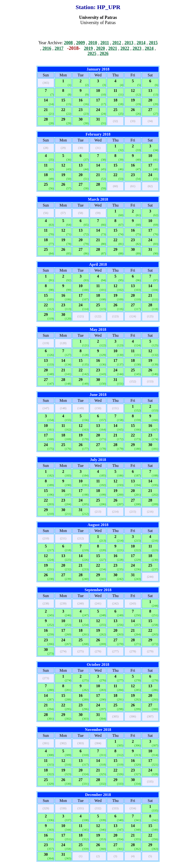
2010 (93, 43)
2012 (117, 43)
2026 (104, 54)
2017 (59, 48)
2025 (92, 54)
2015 (153, 43)
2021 (113, 48)
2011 (105, 43)
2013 (129, 43)
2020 (100, 48)
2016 (47, 48)
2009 (81, 43)
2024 (149, 48)
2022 (125, 48)
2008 (68, 43)
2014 (141, 43)
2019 (88, 48)
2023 (137, 48)
